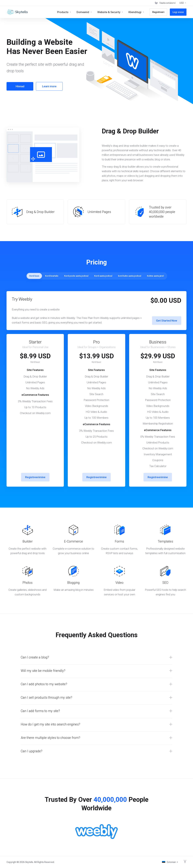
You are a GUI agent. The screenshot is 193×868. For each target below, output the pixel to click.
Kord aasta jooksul (103, 276)
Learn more (49, 86)
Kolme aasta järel (155, 276)
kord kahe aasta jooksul (130, 276)
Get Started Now (167, 321)
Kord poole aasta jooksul (76, 276)
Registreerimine (35, 477)
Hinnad (20, 86)
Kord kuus (34, 276)
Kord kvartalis (52, 276)
